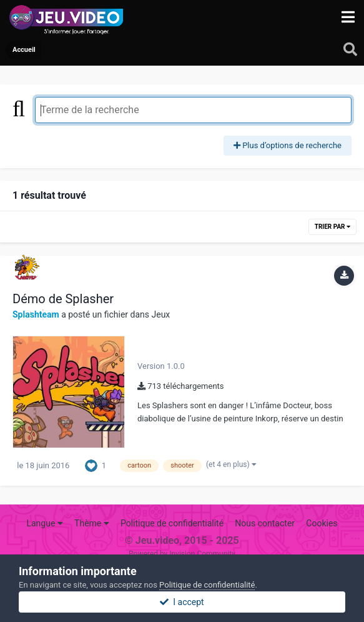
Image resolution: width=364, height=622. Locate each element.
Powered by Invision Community (182, 554)
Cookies (322, 523)
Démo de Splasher (63, 299)
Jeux (160, 314)
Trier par (332, 227)
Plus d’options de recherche (288, 145)
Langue (44, 523)
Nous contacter (265, 523)
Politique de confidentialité (172, 523)
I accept (182, 602)
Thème (92, 523)
